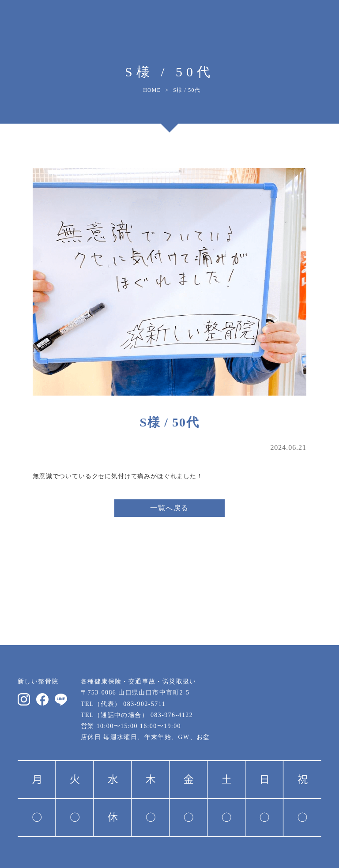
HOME (152, 90)
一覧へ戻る (169, 508)
